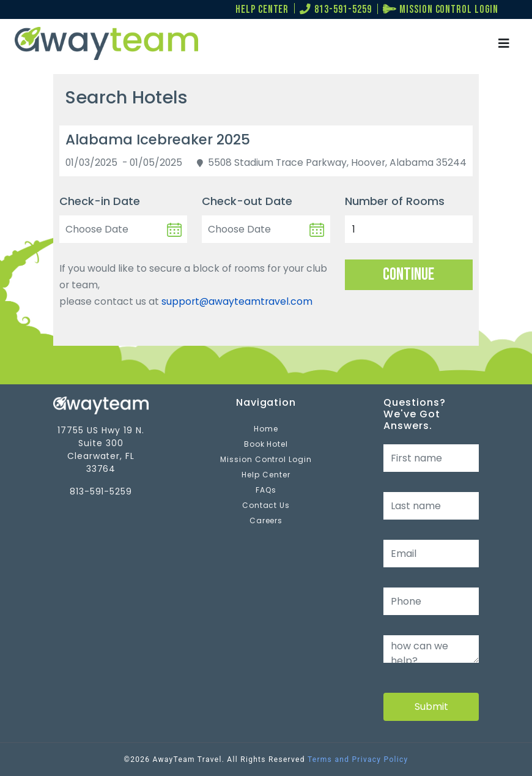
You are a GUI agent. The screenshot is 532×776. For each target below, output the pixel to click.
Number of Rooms (395, 201)
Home (266, 429)
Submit (431, 707)
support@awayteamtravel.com (237, 301)
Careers (266, 520)
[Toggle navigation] (504, 44)
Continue (408, 274)
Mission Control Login (266, 459)
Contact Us (266, 505)
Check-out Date (247, 201)
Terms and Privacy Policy (358, 759)
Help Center (266, 475)
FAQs (266, 490)
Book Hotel (266, 444)
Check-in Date (100, 201)
